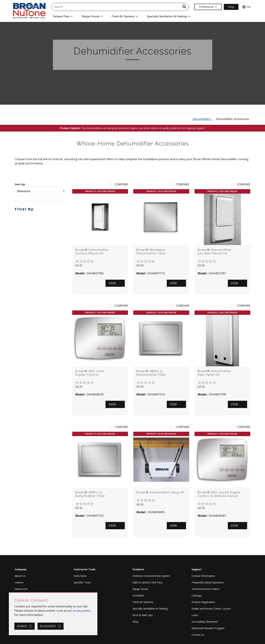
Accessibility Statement (205, 622)
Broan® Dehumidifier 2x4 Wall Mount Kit (215, 252)
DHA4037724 (156, 394)
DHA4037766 (95, 273)
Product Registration (203, 602)
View (112, 283)
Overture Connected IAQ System (151, 576)
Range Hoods (140, 589)
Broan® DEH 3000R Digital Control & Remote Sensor (219, 494)
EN (246, 7)
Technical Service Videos (206, 589)
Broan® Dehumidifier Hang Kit (161, 492)
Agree (22, 626)
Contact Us (198, 635)
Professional (208, 7)
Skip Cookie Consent (9, 593)
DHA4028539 (95, 394)
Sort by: (20, 184)
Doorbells (138, 595)
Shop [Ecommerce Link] (231, 7)
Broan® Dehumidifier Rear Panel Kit (215, 373)
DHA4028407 (217, 516)
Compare (121, 184)
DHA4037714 (156, 273)
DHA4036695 (156, 512)
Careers (19, 582)
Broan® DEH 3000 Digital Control (90, 373)
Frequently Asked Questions (208, 582)
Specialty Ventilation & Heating (150, 609)
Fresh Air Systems (143, 602)
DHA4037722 (95, 516)
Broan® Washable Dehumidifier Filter (151, 252)
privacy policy (82, 611)
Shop (136, 622)
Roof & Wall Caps (143, 615)
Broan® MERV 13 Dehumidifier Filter (151, 373)
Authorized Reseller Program (208, 628)
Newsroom (21, 589)
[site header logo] (29, 11)
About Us (20, 576)
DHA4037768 (217, 394)
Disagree (48, 626)
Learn (195, 615)
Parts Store (80, 576)
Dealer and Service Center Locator (211, 609)
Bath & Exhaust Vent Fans (148, 582)
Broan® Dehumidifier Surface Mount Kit (92, 252)
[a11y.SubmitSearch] (184, 7)
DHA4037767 (217, 273)
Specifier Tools (82, 582)
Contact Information (203, 576)
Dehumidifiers (202, 119)
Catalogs (197, 595)
